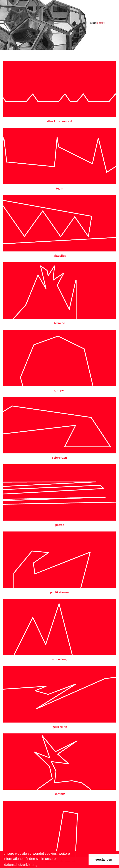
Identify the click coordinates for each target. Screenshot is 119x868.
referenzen (59, 458)
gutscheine (60, 727)
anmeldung (60, 659)
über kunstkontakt (60, 121)
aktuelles (60, 256)
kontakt (60, 794)
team (60, 188)
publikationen (59, 592)
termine (59, 323)
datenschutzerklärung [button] (21, 865)
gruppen (60, 390)
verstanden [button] (104, 859)
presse (60, 525)
